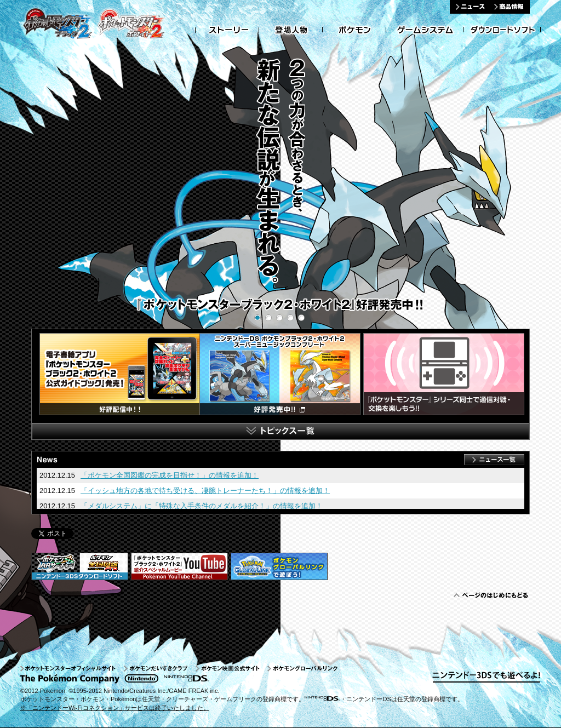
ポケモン (354, 30)
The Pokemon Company (71, 679)
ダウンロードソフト (502, 30)
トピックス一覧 (280, 431)
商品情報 (510, 7)
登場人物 (291, 30)
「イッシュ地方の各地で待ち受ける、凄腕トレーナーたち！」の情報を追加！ (205, 491)
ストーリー (227, 30)
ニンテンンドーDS (186, 679)
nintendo (142, 679)
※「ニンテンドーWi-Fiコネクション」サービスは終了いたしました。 (115, 708)
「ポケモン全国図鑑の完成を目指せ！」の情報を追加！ (170, 475)
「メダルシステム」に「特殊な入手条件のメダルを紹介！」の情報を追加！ (202, 506)
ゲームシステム (425, 30)
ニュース (470, 7)
